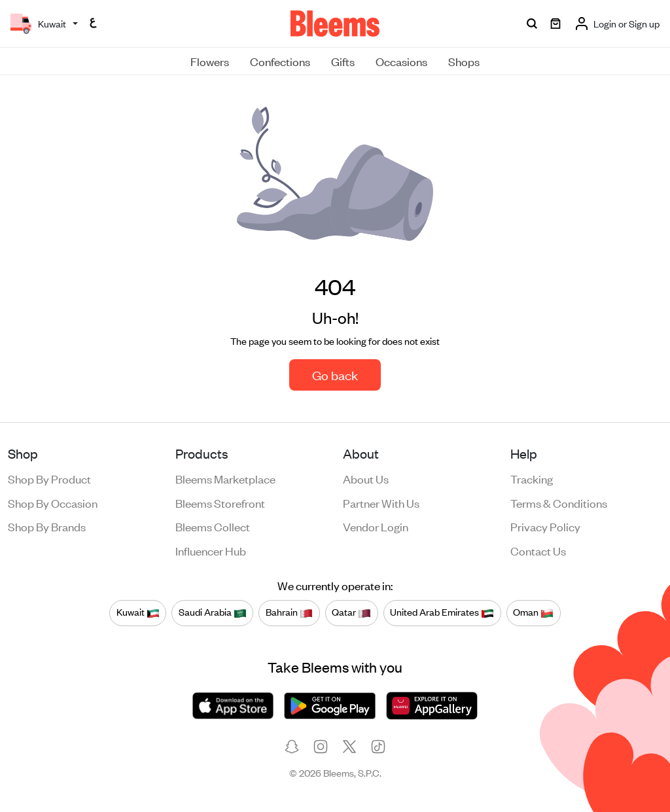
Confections (280, 61)
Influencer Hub (211, 550)
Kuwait (138, 612)
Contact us (538, 550)
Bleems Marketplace (225, 478)
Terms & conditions (559, 503)
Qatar (351, 612)
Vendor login (376, 526)
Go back (335, 375)
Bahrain (289, 612)
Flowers (210, 61)
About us (366, 478)
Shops (464, 61)
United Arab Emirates (442, 612)
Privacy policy (545, 526)
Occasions (401, 61)
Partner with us (381, 503)
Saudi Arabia (213, 612)
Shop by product (49, 478)
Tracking (532, 478)
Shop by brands (47, 526)
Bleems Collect (213, 526)
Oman (533, 612)
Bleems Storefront (220, 503)
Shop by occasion (53, 503)
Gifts (343, 61)
